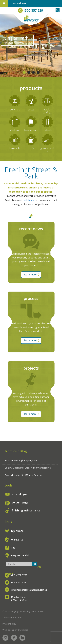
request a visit (21, 555)
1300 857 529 (33, 10)
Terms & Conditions (12, 618)
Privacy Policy (9, 624)
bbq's (31, 148)
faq (13, 548)
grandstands (47, 150)
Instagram (5, 638)
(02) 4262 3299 (19, 575)
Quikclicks (23, 630)
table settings (47, 111)
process (31, 298)
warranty (17, 540)
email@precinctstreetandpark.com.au (29, 590)
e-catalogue (20, 494)
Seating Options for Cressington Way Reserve (28, 468)
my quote (17, 531)
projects (31, 368)
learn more (31, 275)
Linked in (22, 638)
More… (11, 50)
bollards (47, 130)
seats (31, 109)
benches (15, 109)
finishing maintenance (26, 510)
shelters (15, 130)
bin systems (31, 130)
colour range (20, 502)
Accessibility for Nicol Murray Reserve (24, 475)
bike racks (15, 148)
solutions (29, 200)
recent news (31, 229)
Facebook (14, 638)
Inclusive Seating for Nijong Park (21, 460)
